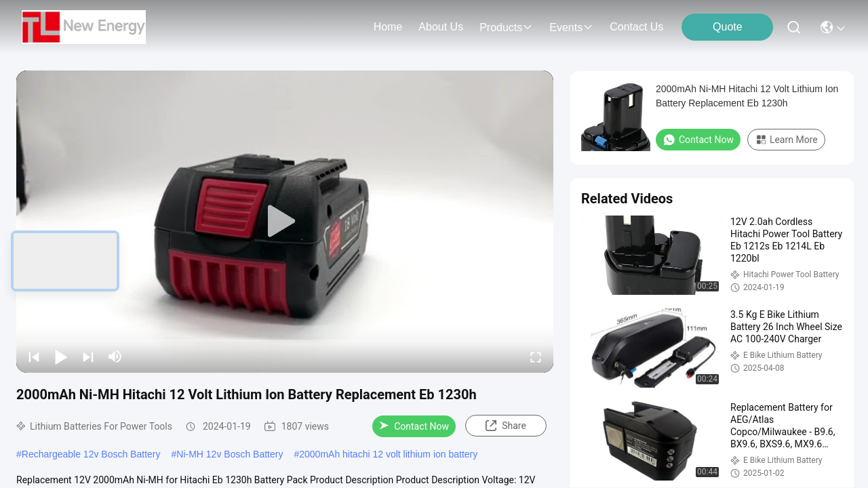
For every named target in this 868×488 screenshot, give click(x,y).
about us (441, 27)
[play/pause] (61, 357)
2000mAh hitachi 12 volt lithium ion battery (388, 454)
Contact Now (414, 426)
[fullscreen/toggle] (536, 357)
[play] (285, 222)
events (571, 27)
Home (388, 27)
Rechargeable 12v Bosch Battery (91, 454)
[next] (88, 357)
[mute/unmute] (115, 357)
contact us (636, 27)
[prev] (34, 357)
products (506, 27)
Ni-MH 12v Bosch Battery (230, 454)
